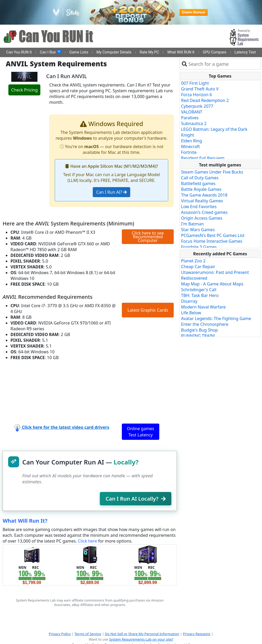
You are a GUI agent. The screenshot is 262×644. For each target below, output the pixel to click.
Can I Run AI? (111, 192)
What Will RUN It (181, 52)
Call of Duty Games (200, 178)
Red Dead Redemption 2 (205, 100)
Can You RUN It (19, 52)
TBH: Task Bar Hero (200, 295)
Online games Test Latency (140, 432)
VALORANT (192, 112)
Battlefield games (198, 183)
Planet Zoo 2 (193, 261)
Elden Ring (192, 141)
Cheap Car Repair (198, 267)
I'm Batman (192, 224)
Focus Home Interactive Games (212, 241)
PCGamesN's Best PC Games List (213, 235)
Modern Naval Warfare (203, 307)
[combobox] (223, 64)
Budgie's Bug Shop (199, 330)
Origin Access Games (202, 218)
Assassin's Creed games (204, 212)
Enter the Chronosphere (205, 324)
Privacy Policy (60, 634)
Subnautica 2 (194, 123)
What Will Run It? (25, 521)
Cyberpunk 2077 (197, 106)
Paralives (190, 118)
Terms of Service (88, 634)
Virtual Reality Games (202, 201)
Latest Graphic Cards (148, 310)
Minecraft (190, 147)
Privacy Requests (197, 634)
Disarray (189, 301)
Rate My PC (149, 52)
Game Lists (79, 52)
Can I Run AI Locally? (136, 499)
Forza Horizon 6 (196, 95)
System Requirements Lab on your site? (141, 639)
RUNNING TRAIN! (198, 336)
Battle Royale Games (201, 189)
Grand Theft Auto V (200, 89)
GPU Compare (215, 52)
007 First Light (195, 83)
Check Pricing (24, 90)
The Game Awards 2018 (204, 195)
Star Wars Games (198, 230)
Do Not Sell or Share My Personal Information (142, 634)
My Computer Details (114, 52)
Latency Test (245, 52)
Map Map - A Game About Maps (212, 284)
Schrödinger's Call (199, 290)
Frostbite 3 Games (199, 247)
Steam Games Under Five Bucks (212, 172)
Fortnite (189, 152)
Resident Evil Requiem (203, 158)
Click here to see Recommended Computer (148, 237)
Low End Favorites (199, 207)
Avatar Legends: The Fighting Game (216, 318)
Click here (87, 541)
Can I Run (50, 52)
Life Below (191, 313)
